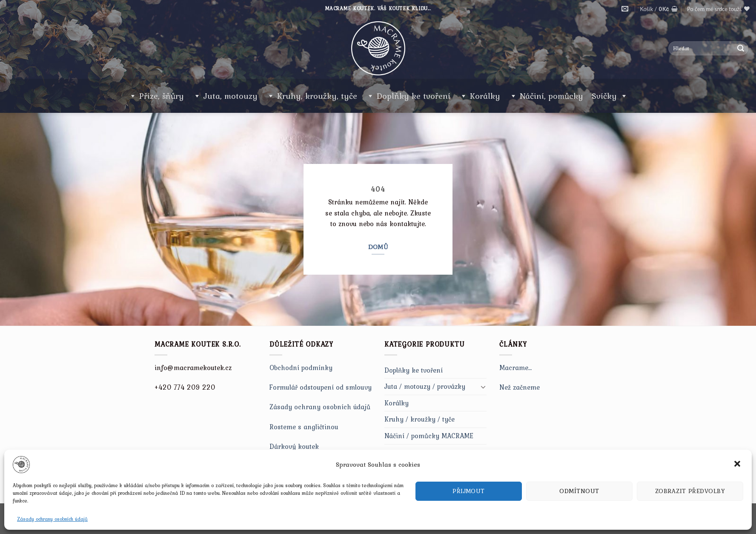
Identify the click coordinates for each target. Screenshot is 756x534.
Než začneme (520, 387)
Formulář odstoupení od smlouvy (321, 387)
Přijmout (469, 491)
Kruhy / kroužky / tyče (420, 419)
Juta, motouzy (231, 96)
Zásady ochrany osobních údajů (52, 519)
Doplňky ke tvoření (414, 96)
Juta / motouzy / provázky (425, 386)
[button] (738, 465)
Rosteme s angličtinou (304, 427)
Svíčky (610, 96)
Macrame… (516, 367)
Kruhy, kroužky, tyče (317, 96)
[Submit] (741, 49)
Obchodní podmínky (301, 367)
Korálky (485, 96)
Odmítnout (579, 491)
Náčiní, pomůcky (551, 96)
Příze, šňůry (162, 96)
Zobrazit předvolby (690, 491)
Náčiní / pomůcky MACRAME (429, 436)
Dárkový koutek (294, 446)
